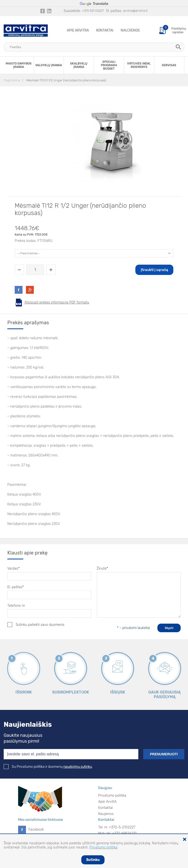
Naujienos (130, 30)
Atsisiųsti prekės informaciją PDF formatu (57, 302)
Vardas (13, 569)
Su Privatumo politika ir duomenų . (48, 767)
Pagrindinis (12, 80)
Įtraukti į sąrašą (154, 270)
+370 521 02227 (93, 11)
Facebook (36, 830)
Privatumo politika (112, 796)
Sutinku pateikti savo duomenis (36, 625)
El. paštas (16, 587)
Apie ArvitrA (78, 30)
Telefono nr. (16, 606)
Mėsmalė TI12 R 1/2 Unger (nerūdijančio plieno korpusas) (66, 80)
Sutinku (93, 860)
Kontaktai (105, 30)
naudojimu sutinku (78, 767)
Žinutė (102, 569)
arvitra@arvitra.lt (135, 11)
